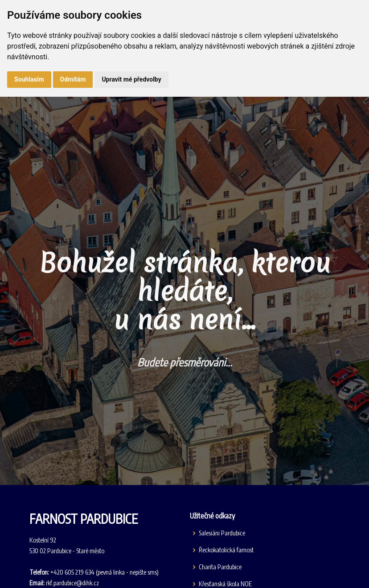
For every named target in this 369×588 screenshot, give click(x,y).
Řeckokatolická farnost (226, 550)
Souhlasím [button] (29, 79)
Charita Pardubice (220, 567)
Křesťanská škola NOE (225, 584)
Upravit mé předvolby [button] (131, 79)
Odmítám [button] (73, 79)
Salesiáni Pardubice (222, 533)
